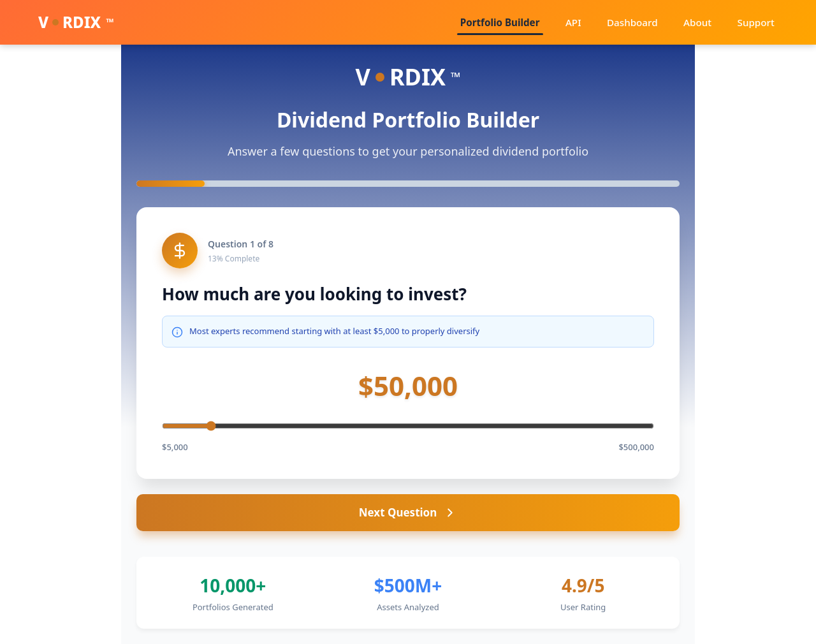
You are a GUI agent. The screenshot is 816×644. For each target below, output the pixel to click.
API (597, 22)
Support (759, 22)
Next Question (408, 512)
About (708, 22)
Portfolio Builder (530, 22)
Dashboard (649, 22)
